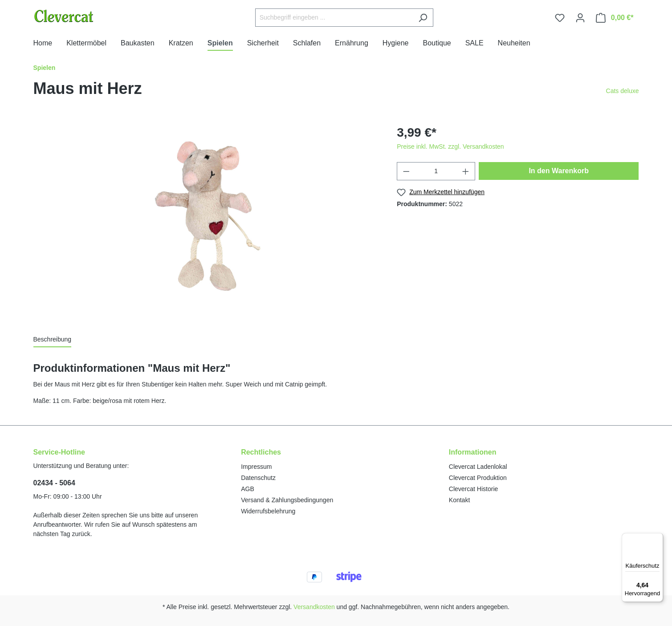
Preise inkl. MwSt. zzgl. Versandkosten (450, 146)
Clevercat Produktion (478, 478)
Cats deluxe (623, 91)
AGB (248, 489)
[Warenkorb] (615, 18)
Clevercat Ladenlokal (478, 467)
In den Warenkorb (559, 171)
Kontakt (459, 500)
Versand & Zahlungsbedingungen (287, 500)
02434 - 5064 (54, 483)
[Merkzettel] (560, 18)
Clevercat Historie (473, 489)
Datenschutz (258, 478)
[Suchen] (423, 18)
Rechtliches (261, 452)
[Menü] (658, 538)
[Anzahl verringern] (406, 171)
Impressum (256, 467)
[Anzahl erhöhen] (466, 171)
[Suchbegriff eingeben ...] (334, 18)
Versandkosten (314, 607)
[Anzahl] (436, 171)
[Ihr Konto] (580, 18)
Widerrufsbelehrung (268, 511)
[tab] (53, 340)
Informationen (473, 452)
